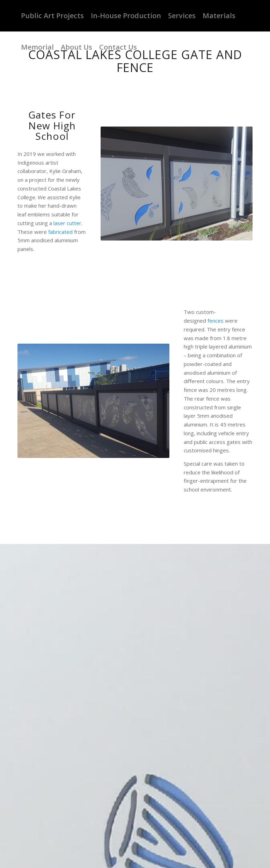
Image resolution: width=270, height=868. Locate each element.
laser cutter (67, 223)
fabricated (60, 232)
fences (216, 321)
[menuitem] (52, 16)
